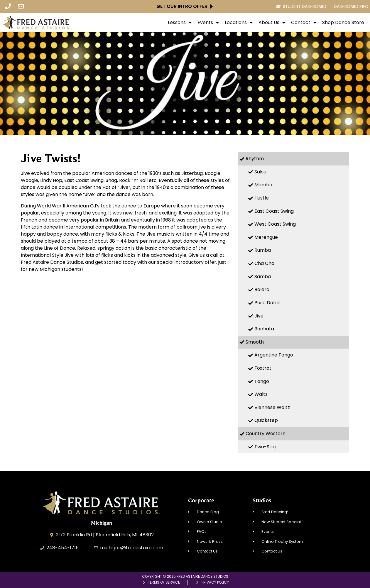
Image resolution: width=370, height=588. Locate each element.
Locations (239, 23)
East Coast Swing (274, 211)
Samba (263, 277)
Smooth (255, 342)
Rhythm (255, 159)
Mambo (263, 185)
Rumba (263, 250)
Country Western (266, 434)
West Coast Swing (275, 224)
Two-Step (266, 447)
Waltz (261, 394)
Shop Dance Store (343, 23)
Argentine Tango (274, 355)
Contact (304, 23)
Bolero (262, 289)
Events (208, 23)
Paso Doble (267, 303)
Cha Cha (264, 263)
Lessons (180, 23)
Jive (259, 316)
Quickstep (266, 420)
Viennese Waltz (272, 407)
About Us (272, 23)
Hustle (262, 198)
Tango (262, 381)
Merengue (266, 237)
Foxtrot (263, 368)
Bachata (264, 329)
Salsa (260, 172)
